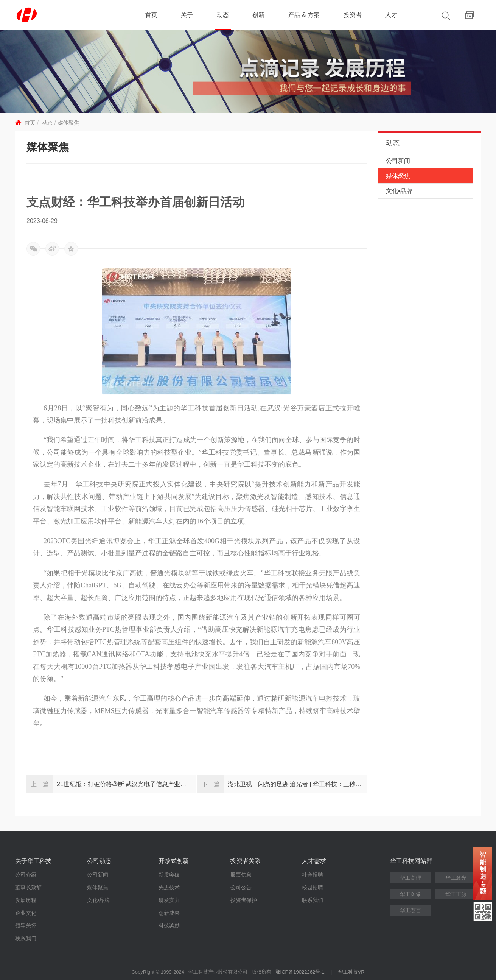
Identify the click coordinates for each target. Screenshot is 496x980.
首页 (151, 15)
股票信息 (241, 875)
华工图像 (410, 894)
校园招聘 (313, 887)
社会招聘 (313, 875)
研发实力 (169, 900)
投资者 (353, 15)
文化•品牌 (399, 191)
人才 (391, 15)
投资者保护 (244, 900)
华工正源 (456, 894)
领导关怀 (26, 925)
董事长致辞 (28, 887)
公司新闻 (398, 161)
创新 (258, 15)
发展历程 (26, 900)
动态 (223, 15)
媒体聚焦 (68, 123)
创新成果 (169, 913)
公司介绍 (26, 875)
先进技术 (169, 887)
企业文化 (26, 913)
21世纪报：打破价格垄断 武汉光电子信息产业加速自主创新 (126, 784)
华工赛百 (410, 910)
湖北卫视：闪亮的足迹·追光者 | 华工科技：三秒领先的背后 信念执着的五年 (297, 784)
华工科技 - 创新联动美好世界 (62, 15)
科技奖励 (169, 925)
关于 (187, 15)
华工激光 (456, 878)
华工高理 (410, 878)
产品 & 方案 (304, 15)
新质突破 (169, 875)
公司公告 (241, 887)
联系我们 (26, 938)
